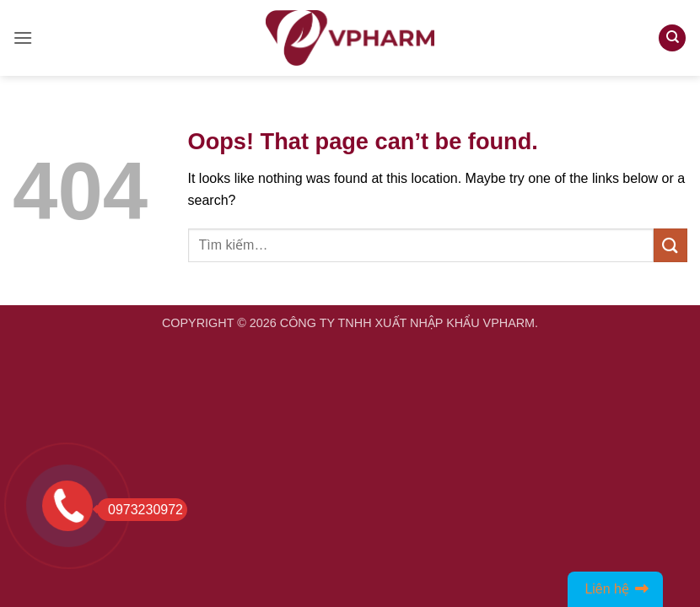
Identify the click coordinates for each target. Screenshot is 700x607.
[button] (23, 38)
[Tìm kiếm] (672, 38)
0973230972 (140, 510)
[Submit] (670, 245)
